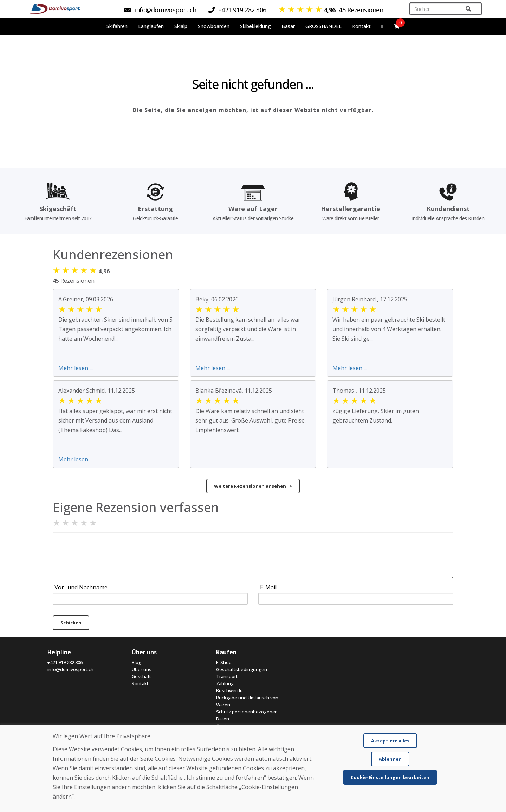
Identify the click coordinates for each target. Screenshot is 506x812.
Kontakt (361, 26)
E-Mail (268, 587)
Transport (227, 676)
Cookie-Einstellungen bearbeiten (390, 777)
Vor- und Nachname (81, 587)
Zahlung (225, 683)
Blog (137, 662)
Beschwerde (229, 690)
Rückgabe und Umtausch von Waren (247, 701)
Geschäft (141, 676)
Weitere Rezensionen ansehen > (253, 486)
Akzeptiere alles (390, 741)
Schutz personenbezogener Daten (246, 715)
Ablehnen (390, 759)
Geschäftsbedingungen (242, 669)
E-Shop (224, 662)
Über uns (142, 669)
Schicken (71, 623)
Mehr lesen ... (76, 368)
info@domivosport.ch (70, 669)
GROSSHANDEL (323, 26)
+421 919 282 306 (65, 662)
